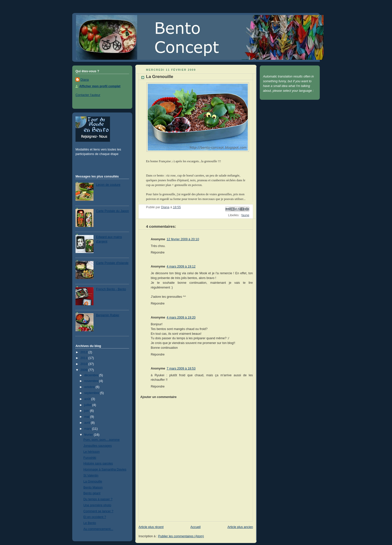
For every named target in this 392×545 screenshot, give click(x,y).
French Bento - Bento (111, 289)
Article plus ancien (240, 527)
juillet (88, 405)
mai (87, 417)
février (89, 435)
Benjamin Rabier (108, 315)
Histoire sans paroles (98, 463)
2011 (84, 358)
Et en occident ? (95, 517)
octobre (90, 387)
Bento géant (92, 493)
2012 (84, 352)
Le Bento (90, 523)
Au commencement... (98, 529)
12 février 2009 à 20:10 (183, 239)
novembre (92, 381)
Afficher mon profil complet (100, 86)
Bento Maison (93, 487)
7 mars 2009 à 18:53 (181, 368)
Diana (85, 80)
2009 (84, 370)
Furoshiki (90, 458)
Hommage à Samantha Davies (105, 469)
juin (87, 411)
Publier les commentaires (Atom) (181, 536)
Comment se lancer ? (98, 511)
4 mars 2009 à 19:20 (181, 317)
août (88, 399)
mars (88, 429)
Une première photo (97, 505)
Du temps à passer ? (98, 499)
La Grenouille (93, 481)
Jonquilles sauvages (98, 446)
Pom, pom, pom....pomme (102, 440)
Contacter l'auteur (88, 95)
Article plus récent (151, 527)
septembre (92, 393)
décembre (92, 375)
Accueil (196, 527)
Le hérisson (92, 452)
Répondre (158, 252)
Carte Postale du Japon (112, 211)
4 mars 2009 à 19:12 (181, 266)
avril (88, 423)
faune (245, 215)
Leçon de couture (108, 185)
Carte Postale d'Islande (112, 263)
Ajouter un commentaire (158, 397)
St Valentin (91, 475)
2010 (84, 364)
